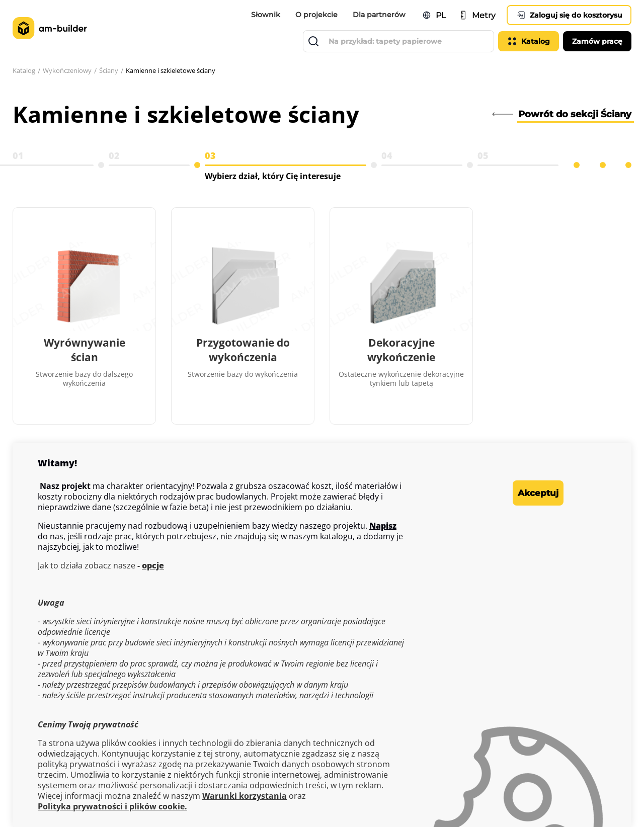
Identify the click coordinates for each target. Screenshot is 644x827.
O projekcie (316, 15)
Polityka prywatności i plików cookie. (112, 807)
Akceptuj (523, 493)
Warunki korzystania (245, 796)
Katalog (25, 71)
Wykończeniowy (72, 71)
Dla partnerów (379, 15)
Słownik (266, 15)
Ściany (116, 71)
